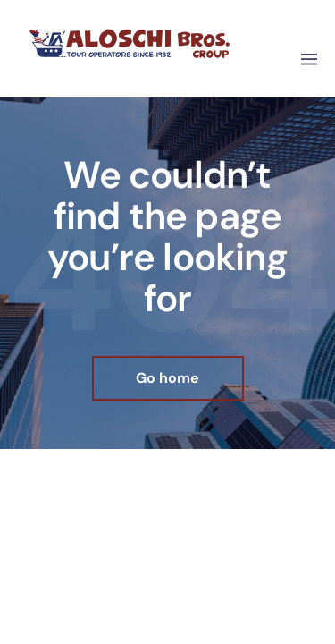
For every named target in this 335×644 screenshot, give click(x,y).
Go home (167, 378)
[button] (309, 60)
